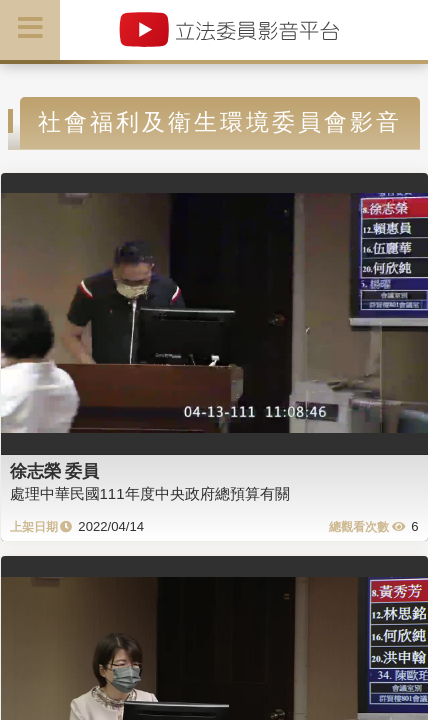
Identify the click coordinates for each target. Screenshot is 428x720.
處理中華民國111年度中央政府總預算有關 (150, 493)
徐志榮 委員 (55, 471)
